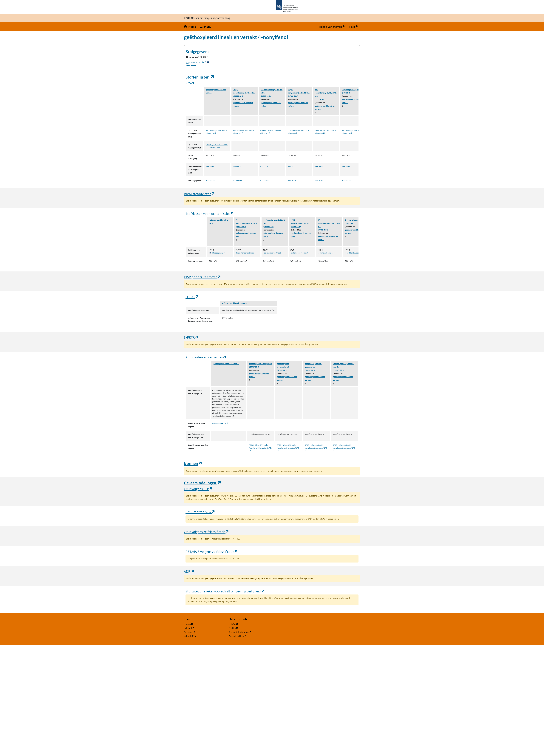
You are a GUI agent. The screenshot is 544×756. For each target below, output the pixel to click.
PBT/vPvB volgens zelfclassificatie (212, 552)
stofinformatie (196, 62)
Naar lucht (210, 166)
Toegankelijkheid (250, 636)
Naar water (210, 180)
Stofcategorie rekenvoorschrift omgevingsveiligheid (225, 591)
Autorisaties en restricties (206, 357)
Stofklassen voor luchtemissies (210, 214)
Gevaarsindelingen (203, 483)
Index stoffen (190, 636)
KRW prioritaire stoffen (202, 277)
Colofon (246, 624)
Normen (193, 464)
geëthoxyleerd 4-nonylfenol (261, 364)
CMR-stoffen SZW (200, 512)
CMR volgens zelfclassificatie (206, 532)
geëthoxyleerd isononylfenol (283, 365)
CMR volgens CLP (198, 489)
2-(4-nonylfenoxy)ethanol (353, 90)
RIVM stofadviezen (199, 194)
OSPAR (192, 297)
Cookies (246, 628)
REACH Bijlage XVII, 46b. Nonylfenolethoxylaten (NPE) (260, 448)
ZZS (190, 83)
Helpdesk (202, 628)
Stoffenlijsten (200, 77)
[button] (206, 27)
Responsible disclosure (250, 632)
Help (355, 27)
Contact (201, 624)
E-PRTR (191, 337)
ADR (189, 571)
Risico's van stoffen (333, 27)
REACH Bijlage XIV (220, 423)
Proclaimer (203, 632)
